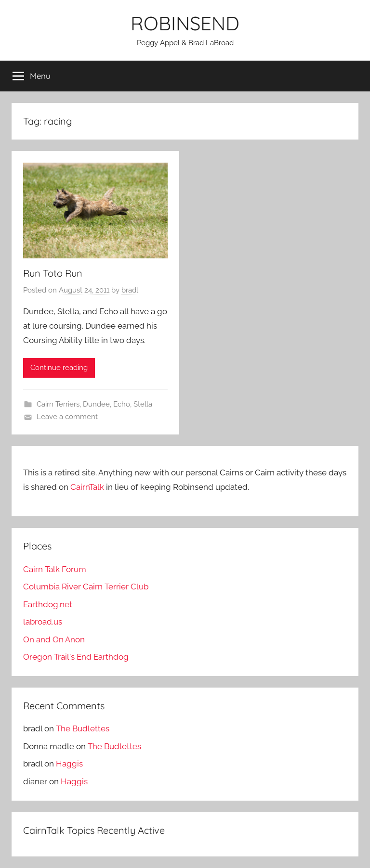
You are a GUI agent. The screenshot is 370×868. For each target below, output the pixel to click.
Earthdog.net (48, 604)
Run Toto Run (53, 273)
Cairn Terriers (58, 404)
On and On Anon (54, 639)
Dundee (96, 404)
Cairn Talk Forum (55, 569)
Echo (122, 404)
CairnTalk (87, 487)
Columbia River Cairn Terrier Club (86, 587)
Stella (143, 404)
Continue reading (59, 368)
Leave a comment (67, 417)
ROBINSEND (185, 23)
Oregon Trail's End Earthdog (76, 657)
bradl (130, 290)
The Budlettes (83, 728)
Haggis (69, 764)
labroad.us (43, 622)
